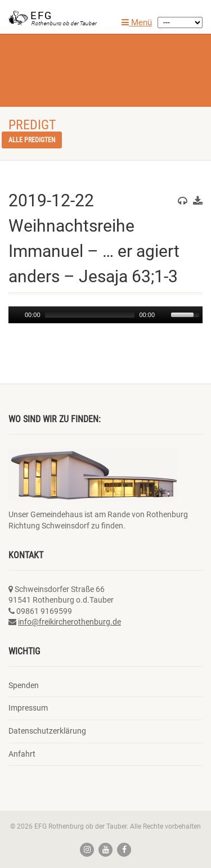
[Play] (16, 315)
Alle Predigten (32, 140)
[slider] (90, 315)
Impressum (28, 708)
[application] (105, 315)
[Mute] (164, 315)
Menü (137, 22)
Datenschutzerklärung (47, 731)
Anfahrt (22, 754)
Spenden (24, 685)
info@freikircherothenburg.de (69, 622)
